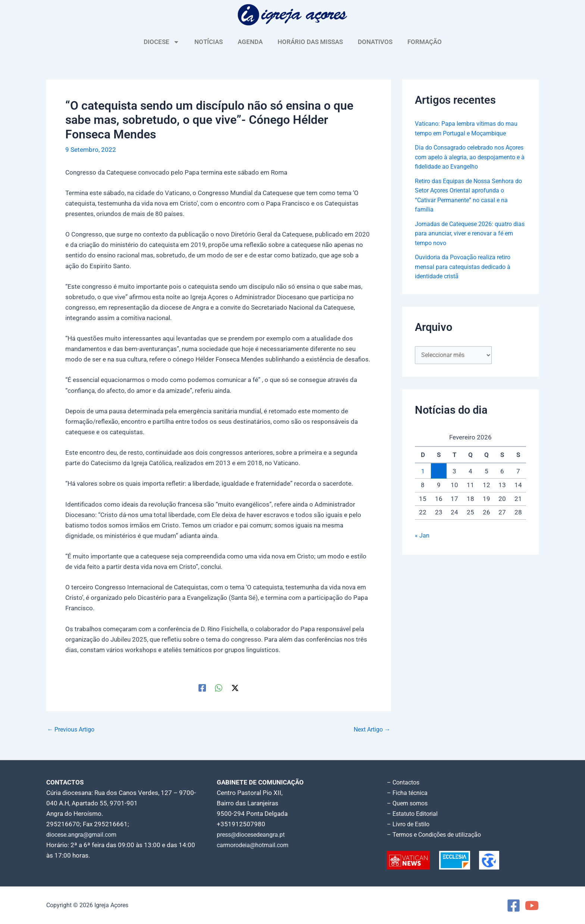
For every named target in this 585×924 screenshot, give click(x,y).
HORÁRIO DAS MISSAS (310, 42)
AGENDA (250, 42)
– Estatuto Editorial (414, 814)
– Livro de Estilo (410, 824)
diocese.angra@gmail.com (84, 834)
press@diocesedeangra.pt (254, 834)
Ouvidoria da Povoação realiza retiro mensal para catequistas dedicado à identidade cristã (466, 276)
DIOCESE (162, 42)
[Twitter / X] (235, 687)
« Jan (422, 545)
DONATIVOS (375, 42)
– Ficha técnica (408, 793)
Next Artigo (370, 729)
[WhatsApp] (219, 687)
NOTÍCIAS (209, 42)
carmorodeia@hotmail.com (255, 845)
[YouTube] (532, 906)
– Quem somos (409, 803)
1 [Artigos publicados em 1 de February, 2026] (423, 481)
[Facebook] (202, 687)
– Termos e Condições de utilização (437, 834)
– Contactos (404, 782)
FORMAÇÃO (425, 42)
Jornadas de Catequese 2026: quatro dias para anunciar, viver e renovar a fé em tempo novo (468, 243)
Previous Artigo (73, 729)
